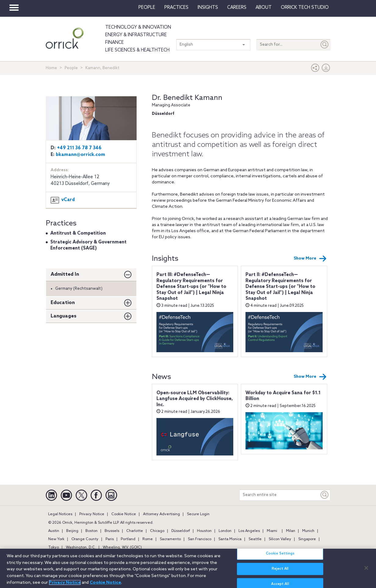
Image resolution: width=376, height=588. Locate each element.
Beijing (72, 531)
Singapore (307, 539)
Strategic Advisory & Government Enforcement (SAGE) (88, 245)
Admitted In (65, 274)
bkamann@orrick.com (81, 155)
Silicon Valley (280, 539)
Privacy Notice (92, 514)
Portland (128, 539)
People (147, 8)
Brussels (112, 531)
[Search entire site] (279, 495)
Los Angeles (249, 531)
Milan (291, 531)
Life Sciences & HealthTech (137, 50)
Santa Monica (230, 539)
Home (51, 68)
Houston (204, 531)
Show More (310, 259)
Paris (110, 539)
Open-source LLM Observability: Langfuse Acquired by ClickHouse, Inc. (195, 399)
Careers (237, 8)
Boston (91, 531)
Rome (148, 539)
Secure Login (198, 514)
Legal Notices (60, 514)
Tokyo (54, 547)
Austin (54, 531)
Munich (308, 531)
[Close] (366, 571)
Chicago (157, 531)
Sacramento (170, 539)
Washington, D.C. (81, 547)
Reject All (280, 572)
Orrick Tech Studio (305, 8)
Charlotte (135, 531)
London (225, 531)
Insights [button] (208, 8)
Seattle (255, 539)
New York (56, 539)
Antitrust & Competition (78, 233)
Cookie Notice (124, 514)
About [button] (264, 8)
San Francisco (200, 539)
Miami (272, 531)
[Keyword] (325, 495)
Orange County (85, 539)
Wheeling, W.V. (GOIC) (122, 547)
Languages (64, 316)
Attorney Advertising (161, 514)
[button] (315, 69)
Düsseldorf (181, 531)
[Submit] (325, 45)
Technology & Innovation (138, 27)
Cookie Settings (280, 557)
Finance (115, 43)
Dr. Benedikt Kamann (187, 98)
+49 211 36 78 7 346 (79, 148)
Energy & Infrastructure (136, 35)
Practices (176, 8)
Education (63, 303)
